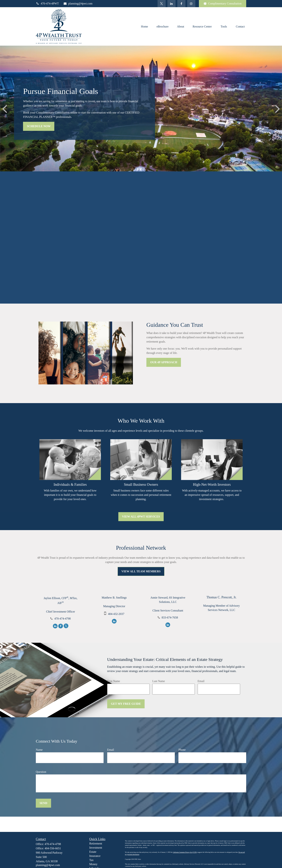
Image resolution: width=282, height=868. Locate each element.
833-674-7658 (170, 617)
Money (93, 864)
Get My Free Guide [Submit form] (126, 704)
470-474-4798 (62, 619)
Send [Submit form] (43, 803)
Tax (92, 860)
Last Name (159, 681)
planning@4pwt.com (78, 4)
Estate (93, 852)
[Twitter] (162, 4)
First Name (114, 681)
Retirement (96, 843)
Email (201, 681)
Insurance (95, 856)
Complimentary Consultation (223, 4)
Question (41, 772)
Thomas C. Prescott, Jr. (221, 597)
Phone (182, 750)
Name (39, 750)
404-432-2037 (116, 614)
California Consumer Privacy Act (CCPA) (185, 852)
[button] (144, 26)
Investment (96, 848)
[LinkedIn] (171, 4)
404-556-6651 (53, 848)
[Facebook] (181, 4)
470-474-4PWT (47, 4)
